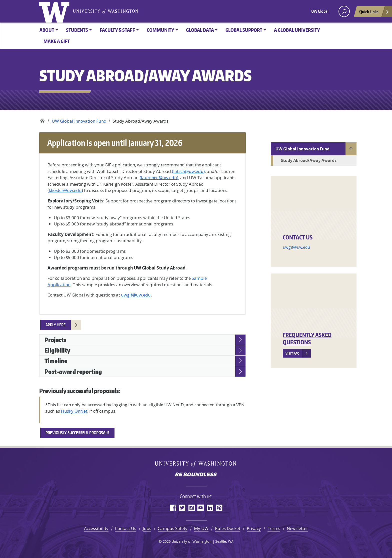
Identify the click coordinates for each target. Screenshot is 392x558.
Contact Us (126, 528)
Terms (274, 528)
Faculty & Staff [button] (117, 30)
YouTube (201, 508)
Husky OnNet (74, 411)
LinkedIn (210, 508)
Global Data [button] (200, 30)
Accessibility (96, 528)
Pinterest (219, 508)
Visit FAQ (292, 353)
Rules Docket (228, 528)
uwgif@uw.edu (296, 247)
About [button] (47, 30)
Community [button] (160, 30)
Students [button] (77, 30)
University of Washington (55, 11)
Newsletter (297, 528)
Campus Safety (173, 528)
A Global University (297, 30)
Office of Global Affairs (42, 119)
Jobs (147, 528)
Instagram (191, 508)
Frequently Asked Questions (307, 338)
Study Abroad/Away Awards (309, 160)
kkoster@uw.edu (65, 190)
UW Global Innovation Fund (79, 121)
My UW (201, 528)
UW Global (320, 11)
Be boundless (196, 475)
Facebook (173, 508)
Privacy (254, 528)
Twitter (182, 508)
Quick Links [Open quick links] (374, 13)
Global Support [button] (244, 30)
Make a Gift (57, 41)
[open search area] (344, 11)
